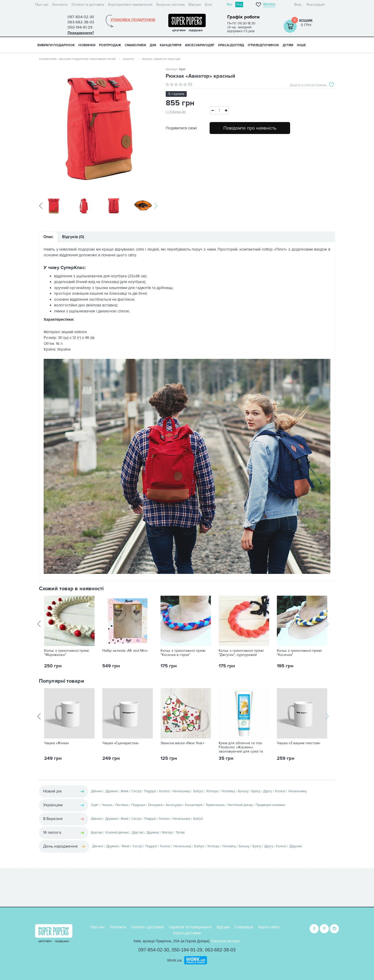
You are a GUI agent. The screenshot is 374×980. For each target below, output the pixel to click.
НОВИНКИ (87, 45)
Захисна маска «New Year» (182, 744)
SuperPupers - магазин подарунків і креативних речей (77, 59)
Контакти (60, 5)
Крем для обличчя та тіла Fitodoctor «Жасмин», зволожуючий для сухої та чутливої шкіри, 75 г (241, 750)
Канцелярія (194, 806)
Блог (209, 5)
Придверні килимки (270, 806)
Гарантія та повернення (190, 927)
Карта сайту (269, 927)
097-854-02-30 (154, 950)
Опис (48, 237)
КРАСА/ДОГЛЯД (231, 45)
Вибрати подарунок (56, 45)
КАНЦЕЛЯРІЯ (171, 45)
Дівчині (96, 792)
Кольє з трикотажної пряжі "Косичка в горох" (183, 653)
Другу (268, 792)
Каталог (129, 59)
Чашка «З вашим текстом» (299, 744)
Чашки (107, 806)
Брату (256, 792)
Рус (229, 4)
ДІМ (153, 45)
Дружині (111, 792)
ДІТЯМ (288, 45)
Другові (138, 833)
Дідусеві (296, 847)
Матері (167, 833)
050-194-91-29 (187, 950)
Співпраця (244, 927)
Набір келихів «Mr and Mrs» (125, 651)
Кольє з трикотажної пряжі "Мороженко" (67, 653)
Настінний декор (240, 806)
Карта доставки (187, 933)
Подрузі (150, 792)
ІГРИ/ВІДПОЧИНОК (263, 45)
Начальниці (181, 792)
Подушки (138, 806)
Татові (180, 833)
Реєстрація (316, 5)
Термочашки (215, 806)
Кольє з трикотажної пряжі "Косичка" (299, 653)
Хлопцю (212, 792)
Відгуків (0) (73, 237)
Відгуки (195, 5)
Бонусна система (171, 5)
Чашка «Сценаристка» (121, 744)
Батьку (243, 792)
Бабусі (198, 792)
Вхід (298, 5)
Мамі (125, 792)
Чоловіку (228, 792)
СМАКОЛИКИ (135, 45)
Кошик (306, 21)
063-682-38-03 (220, 950)
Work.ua (174, 960)
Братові (97, 833)
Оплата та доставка (88, 5)
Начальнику (298, 792)
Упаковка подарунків (133, 20)
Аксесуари (174, 806)
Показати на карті (226, 941)
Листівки (122, 806)
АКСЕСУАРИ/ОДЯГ (200, 45)
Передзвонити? (81, 33)
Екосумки (155, 806)
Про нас (42, 5)
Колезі (164, 792)
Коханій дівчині (117, 833)
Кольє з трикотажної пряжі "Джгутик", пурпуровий (241, 653)
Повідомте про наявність (250, 128)
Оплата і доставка (148, 927)
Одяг (95, 806)
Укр (239, 4)
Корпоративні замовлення (130, 5)
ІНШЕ (301, 45)
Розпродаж (110, 45)
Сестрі (136, 792)
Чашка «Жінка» (56, 744)
